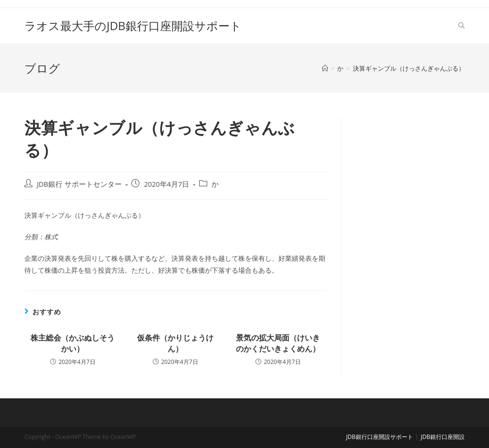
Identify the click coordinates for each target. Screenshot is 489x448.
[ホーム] (325, 68)
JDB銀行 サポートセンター (79, 184)
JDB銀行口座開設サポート (380, 437)
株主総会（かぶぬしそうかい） (73, 343)
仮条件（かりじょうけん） (175, 343)
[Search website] (462, 26)
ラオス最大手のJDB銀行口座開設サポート (133, 26)
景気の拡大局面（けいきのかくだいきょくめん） (278, 343)
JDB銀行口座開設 (443, 437)
